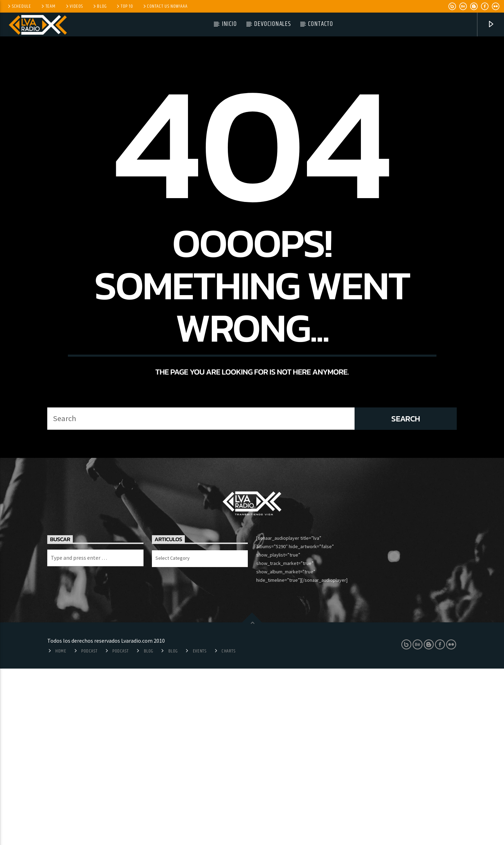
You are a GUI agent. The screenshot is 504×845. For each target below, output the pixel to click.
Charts (228, 827)
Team (48, 6)
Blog (99, 6)
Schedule (19, 6)
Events (200, 827)
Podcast (89, 827)
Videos (74, 6)
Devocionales (272, 24)
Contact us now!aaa (165, 6)
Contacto (321, 24)
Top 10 (124, 6)
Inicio (230, 24)
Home (61, 827)
